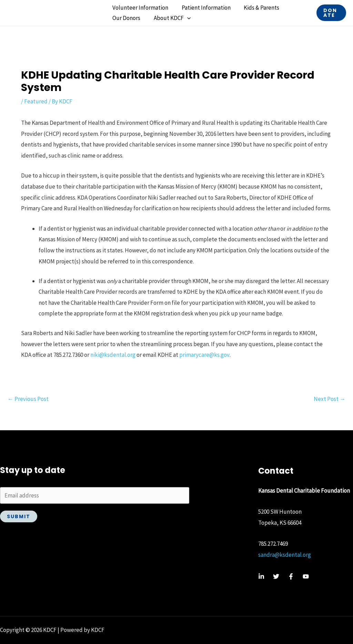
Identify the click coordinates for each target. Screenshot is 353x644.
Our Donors (126, 18)
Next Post (330, 399)
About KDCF (170, 18)
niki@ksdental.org (113, 355)
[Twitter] (276, 576)
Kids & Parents (258, 8)
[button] (185, 18)
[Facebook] (291, 576)
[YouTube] (306, 576)
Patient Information (204, 8)
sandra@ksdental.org (285, 555)
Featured (36, 101)
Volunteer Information (140, 8)
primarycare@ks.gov (204, 355)
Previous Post (28, 399)
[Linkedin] (261, 576)
